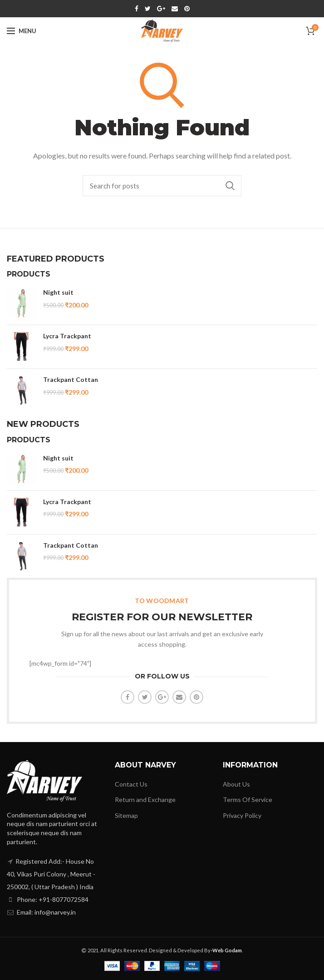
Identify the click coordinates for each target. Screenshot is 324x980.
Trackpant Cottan (71, 379)
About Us (236, 784)
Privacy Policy (242, 815)
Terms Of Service (248, 799)
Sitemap (126, 815)
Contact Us (131, 784)
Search (230, 186)
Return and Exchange (145, 799)
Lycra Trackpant (67, 336)
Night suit (58, 292)
